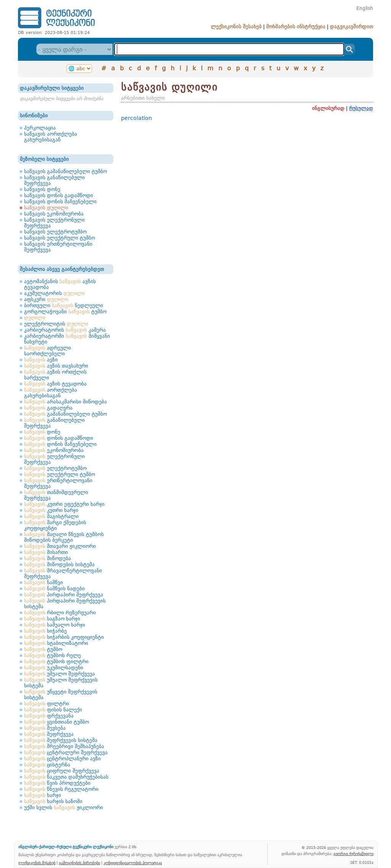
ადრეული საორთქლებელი (48, 351)
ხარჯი (43, 795)
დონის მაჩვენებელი (60, 444)
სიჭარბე (45, 631)
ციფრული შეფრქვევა (62, 771)
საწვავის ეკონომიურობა (54, 214)
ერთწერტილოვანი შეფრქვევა (58, 483)
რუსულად (361, 108)
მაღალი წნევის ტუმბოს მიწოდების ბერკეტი (64, 537)
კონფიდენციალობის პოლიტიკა (133, 863)
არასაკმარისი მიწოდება (65, 402)
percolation (137, 118)
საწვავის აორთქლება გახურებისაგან (51, 137)
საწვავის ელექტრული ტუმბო (60, 238)
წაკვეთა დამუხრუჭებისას (66, 777)
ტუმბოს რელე (53, 655)
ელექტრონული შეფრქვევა (54, 459)
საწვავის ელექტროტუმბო (55, 232)
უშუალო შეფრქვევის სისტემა (61, 683)
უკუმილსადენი (54, 668)
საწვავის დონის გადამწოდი (59, 195)
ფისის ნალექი (53, 710)
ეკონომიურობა (54, 450)
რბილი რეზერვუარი (60, 613)
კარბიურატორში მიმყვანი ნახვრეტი (67, 339)
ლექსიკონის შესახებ (236, 27)
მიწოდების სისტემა (59, 564)
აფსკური (46, 299)
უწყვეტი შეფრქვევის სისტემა (61, 695)
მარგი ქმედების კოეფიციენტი (55, 525)
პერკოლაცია (40, 128)
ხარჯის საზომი (53, 801)
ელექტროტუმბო (55, 468)
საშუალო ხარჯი (55, 625)
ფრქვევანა (49, 716)
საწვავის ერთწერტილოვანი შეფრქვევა (58, 247)
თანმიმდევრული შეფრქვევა (56, 495)
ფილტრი (47, 704)
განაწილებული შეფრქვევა (54, 423)
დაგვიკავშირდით (351, 27)
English (365, 8)
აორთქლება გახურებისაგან (51, 393)
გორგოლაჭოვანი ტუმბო (65, 312)
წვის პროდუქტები (57, 783)
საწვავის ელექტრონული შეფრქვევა (54, 223)
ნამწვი (44, 582)
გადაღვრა (48, 408)
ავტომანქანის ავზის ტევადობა (60, 284)
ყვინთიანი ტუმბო (57, 722)
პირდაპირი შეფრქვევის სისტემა (65, 604)
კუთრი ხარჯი (51, 510)
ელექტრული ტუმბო (60, 474)
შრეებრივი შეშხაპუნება (64, 746)
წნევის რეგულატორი (61, 789)
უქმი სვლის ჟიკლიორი (64, 807)
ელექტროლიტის (56, 324)
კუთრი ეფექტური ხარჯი (64, 504)
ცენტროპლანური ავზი (62, 759)
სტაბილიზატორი (56, 643)
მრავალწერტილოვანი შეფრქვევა (63, 573)
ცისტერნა (47, 765)
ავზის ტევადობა (55, 384)
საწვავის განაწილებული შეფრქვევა (54, 180)
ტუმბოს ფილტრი (56, 662)
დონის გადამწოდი (59, 438)
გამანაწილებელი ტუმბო (65, 414)
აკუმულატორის (54, 293)
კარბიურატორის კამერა (65, 330)
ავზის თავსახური (56, 366)
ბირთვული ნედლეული (64, 305)
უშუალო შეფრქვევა (60, 674)
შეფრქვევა (49, 734)
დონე (42, 432)
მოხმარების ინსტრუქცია (296, 27)
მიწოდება (48, 558)
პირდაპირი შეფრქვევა (64, 595)
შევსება (45, 728)
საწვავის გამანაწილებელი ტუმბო (65, 171)
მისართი (46, 552)
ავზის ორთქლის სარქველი (55, 375)
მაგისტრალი (51, 516)
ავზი (41, 360)
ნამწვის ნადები (54, 589)
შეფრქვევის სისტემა (61, 740)
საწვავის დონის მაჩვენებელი (60, 202)
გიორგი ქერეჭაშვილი (353, 853)
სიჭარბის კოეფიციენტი (64, 637)
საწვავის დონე (42, 189)
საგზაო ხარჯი (52, 619)
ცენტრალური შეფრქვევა (66, 752)
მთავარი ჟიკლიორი (60, 546)
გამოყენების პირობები (79, 863)
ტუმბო (43, 649)
